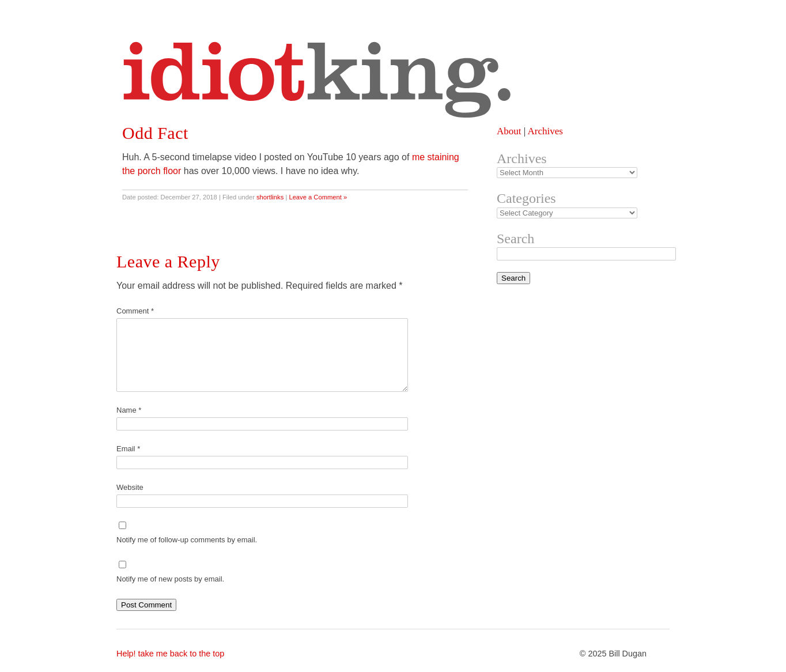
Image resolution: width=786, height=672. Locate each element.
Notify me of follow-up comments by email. (187, 540)
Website (130, 487)
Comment (135, 311)
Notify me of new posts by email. (170, 579)
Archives (545, 131)
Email (128, 449)
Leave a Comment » (318, 197)
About (509, 131)
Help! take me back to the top (170, 654)
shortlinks (270, 197)
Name (129, 410)
